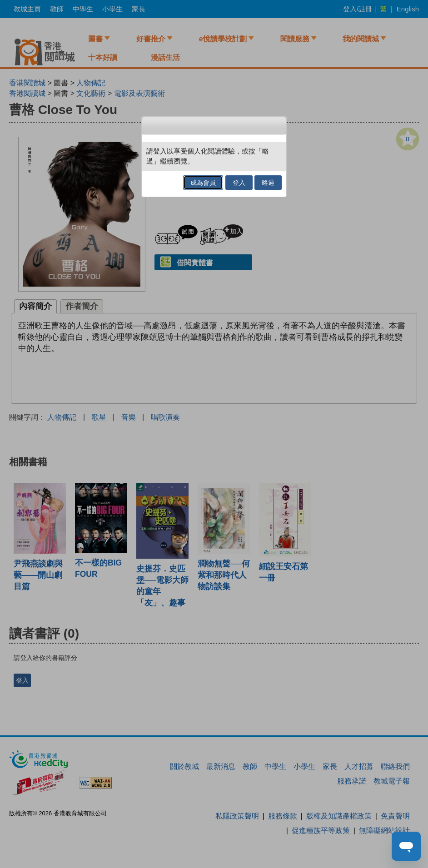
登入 (239, 183)
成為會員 (203, 183)
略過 (268, 183)
